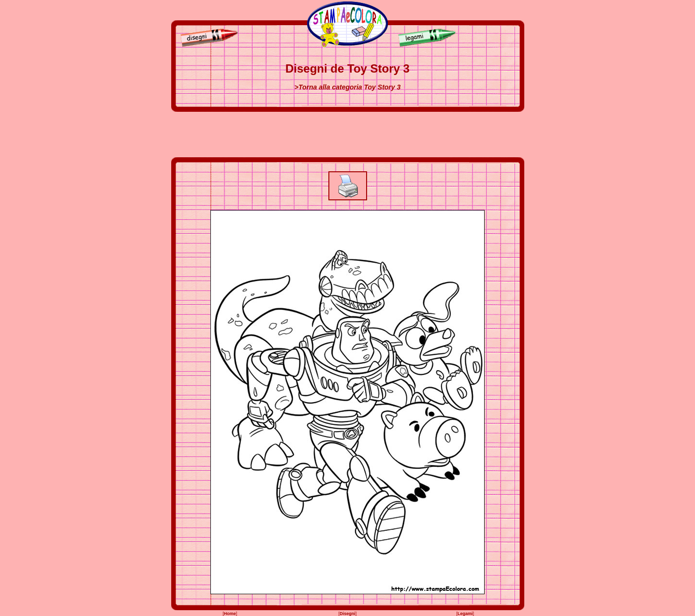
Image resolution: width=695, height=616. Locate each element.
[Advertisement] (348, 135)
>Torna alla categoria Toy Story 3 (348, 87)
